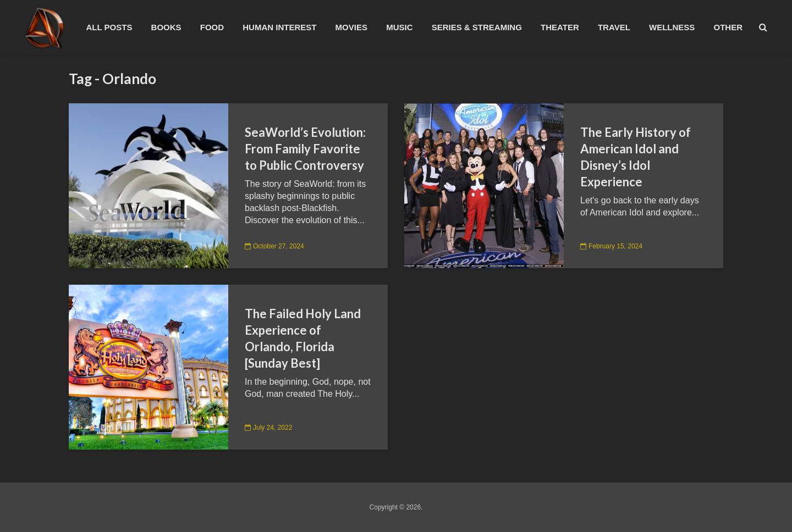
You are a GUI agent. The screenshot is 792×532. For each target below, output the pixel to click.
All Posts (109, 27)
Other (728, 27)
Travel (614, 27)
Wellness (672, 27)
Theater (560, 27)
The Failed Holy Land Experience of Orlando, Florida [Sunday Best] (303, 338)
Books (166, 27)
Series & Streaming (477, 27)
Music (399, 27)
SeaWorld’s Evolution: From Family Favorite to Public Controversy (305, 149)
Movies (351, 27)
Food (212, 27)
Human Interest (279, 27)
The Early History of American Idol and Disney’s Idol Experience (636, 157)
